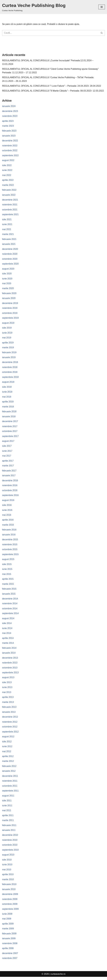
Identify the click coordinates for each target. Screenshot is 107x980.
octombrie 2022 (10, 151)
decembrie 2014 (10, 601)
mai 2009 (7, 922)
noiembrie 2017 (10, 428)
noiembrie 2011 (10, 783)
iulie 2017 (7, 447)
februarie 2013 (9, 709)
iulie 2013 (7, 685)
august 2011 (8, 798)
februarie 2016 (9, 531)
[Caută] (50, 33)
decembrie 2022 (10, 141)
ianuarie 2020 (9, 299)
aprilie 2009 (8, 927)
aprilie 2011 (8, 818)
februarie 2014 (9, 650)
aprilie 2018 (8, 403)
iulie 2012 (7, 744)
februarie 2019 (9, 353)
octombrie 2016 (10, 492)
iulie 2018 (7, 388)
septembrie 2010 (10, 853)
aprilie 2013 (8, 699)
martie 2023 (8, 126)
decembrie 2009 (10, 897)
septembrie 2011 (10, 793)
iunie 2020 (7, 279)
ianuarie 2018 (9, 418)
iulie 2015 (7, 566)
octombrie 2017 (10, 432)
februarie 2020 (9, 294)
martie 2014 (8, 645)
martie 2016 (8, 526)
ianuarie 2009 (9, 942)
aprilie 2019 (8, 344)
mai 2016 (7, 517)
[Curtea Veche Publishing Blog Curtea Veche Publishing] (34, 7)
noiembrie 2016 (10, 487)
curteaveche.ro (58, 977)
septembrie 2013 (10, 675)
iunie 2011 (7, 808)
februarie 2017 (9, 472)
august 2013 (8, 680)
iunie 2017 (7, 452)
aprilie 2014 (8, 640)
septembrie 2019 (10, 319)
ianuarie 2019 (9, 358)
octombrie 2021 (10, 210)
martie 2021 (8, 235)
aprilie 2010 (8, 877)
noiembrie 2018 (10, 368)
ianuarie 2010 (9, 892)
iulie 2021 (7, 220)
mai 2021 (7, 230)
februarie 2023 (9, 131)
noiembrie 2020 (10, 255)
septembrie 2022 (10, 156)
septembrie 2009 (10, 912)
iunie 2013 (7, 689)
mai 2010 (7, 872)
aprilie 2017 (8, 462)
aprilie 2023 (8, 121)
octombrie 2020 (10, 260)
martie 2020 (8, 289)
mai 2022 (7, 176)
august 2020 (8, 269)
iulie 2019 (7, 329)
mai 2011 (7, 813)
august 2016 (8, 502)
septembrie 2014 (10, 615)
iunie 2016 (7, 512)
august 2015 (8, 561)
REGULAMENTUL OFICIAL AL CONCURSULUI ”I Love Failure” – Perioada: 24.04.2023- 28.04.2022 (52, 86)
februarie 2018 (9, 413)
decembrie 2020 (10, 250)
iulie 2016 (7, 507)
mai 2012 (7, 754)
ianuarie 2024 (9, 106)
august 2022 (8, 161)
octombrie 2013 (10, 670)
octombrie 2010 (10, 848)
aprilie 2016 (8, 521)
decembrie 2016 (10, 482)
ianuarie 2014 (9, 655)
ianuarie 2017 (9, 477)
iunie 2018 (7, 393)
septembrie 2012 (10, 734)
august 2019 (8, 324)
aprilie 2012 (8, 759)
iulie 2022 (7, 166)
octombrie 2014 (10, 610)
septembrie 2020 (10, 264)
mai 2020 (7, 284)
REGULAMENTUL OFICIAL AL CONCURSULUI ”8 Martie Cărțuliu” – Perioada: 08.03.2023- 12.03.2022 (53, 91)
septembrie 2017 (10, 437)
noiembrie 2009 (10, 902)
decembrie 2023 (10, 111)
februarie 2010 (9, 887)
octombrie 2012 (10, 729)
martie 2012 (8, 764)
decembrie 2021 (10, 200)
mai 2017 (7, 457)
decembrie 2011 (10, 778)
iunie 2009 (7, 917)
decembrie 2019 (10, 304)
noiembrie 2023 (10, 116)
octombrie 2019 (10, 314)
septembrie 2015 (10, 556)
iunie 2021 (7, 225)
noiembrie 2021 (10, 205)
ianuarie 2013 (9, 714)
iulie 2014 (7, 625)
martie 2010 (8, 882)
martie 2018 (8, 408)
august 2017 (8, 442)
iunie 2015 (7, 571)
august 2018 (8, 383)
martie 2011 (8, 823)
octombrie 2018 (10, 373)
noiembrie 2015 (10, 546)
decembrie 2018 (10, 363)
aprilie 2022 (8, 180)
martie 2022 (8, 185)
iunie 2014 (7, 630)
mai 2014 (7, 635)
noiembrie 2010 (10, 843)
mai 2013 (7, 694)
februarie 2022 (9, 190)
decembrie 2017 (10, 423)
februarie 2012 (9, 769)
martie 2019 (8, 348)
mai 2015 (7, 576)
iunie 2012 (7, 749)
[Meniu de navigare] (102, 7)
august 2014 (8, 620)
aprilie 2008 (8, 951)
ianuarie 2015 (9, 596)
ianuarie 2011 (9, 833)
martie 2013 (8, 704)
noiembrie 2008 (10, 946)
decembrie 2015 (10, 541)
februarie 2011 (9, 828)
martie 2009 (8, 932)
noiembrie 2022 (10, 146)
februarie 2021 (9, 240)
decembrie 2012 (10, 719)
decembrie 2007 (10, 956)
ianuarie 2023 (9, 136)
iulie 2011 (7, 803)
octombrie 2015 (10, 551)
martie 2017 (8, 467)
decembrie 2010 (10, 838)
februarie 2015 (9, 591)
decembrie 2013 (10, 660)
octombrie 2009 (10, 907)
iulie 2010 (7, 862)
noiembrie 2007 (10, 961)
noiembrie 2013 (10, 665)
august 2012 (8, 739)
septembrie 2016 (10, 497)
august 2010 (8, 857)
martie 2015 (8, 586)
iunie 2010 (7, 867)
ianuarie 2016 (9, 536)
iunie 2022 (7, 171)
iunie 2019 (7, 334)
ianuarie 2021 (9, 245)
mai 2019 (7, 339)
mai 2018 (7, 398)
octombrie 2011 (10, 788)
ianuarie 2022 (9, 195)
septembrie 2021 (10, 215)
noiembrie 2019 (10, 309)
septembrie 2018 (10, 378)
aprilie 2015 (8, 581)
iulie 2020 (7, 274)
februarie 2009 (9, 937)
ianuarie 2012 (9, 773)
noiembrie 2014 (10, 605)
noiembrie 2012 (10, 724)
